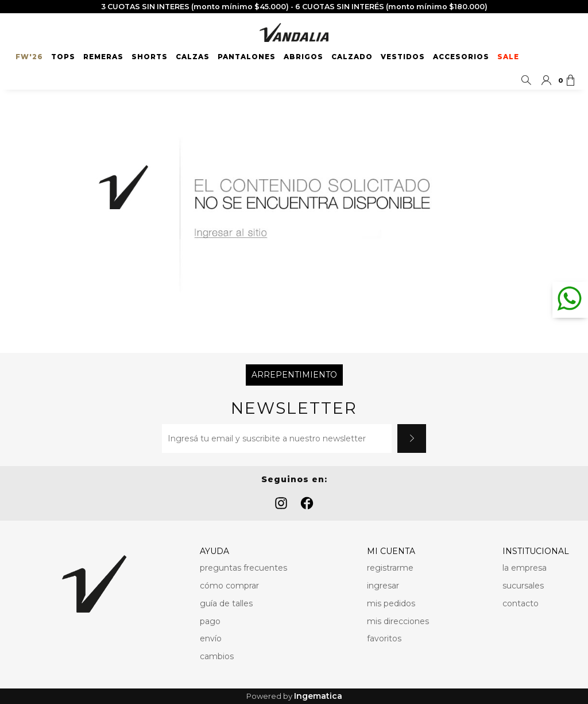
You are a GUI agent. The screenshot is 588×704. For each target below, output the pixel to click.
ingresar (383, 586)
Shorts (150, 57)
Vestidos (403, 57)
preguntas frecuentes (243, 568)
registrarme (390, 568)
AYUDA (214, 551)
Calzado (352, 57)
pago (210, 621)
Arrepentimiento (294, 375)
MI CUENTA (391, 551)
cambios (217, 656)
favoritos (384, 638)
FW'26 (29, 57)
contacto (521, 603)
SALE (508, 57)
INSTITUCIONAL (536, 551)
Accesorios (461, 57)
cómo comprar (229, 586)
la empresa (525, 568)
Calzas (193, 57)
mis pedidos (391, 603)
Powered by (294, 696)
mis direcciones (398, 621)
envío (211, 638)
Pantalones (247, 57)
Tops (63, 57)
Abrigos (303, 57)
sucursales (523, 586)
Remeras (103, 57)
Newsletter (294, 408)
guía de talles (226, 603)
